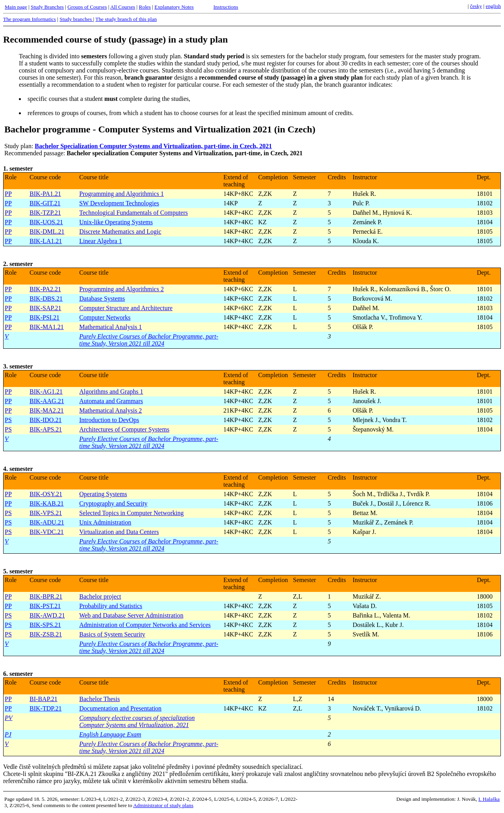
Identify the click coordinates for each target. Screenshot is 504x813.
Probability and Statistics (111, 606)
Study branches (76, 19)
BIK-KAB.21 (47, 503)
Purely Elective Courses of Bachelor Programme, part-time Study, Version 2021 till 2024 (149, 340)
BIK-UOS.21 (46, 222)
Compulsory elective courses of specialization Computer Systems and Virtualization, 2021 (137, 721)
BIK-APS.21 (46, 429)
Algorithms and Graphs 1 (111, 392)
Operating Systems (103, 494)
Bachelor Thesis (99, 699)
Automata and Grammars (111, 401)
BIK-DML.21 (47, 232)
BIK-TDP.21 (45, 708)
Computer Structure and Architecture (126, 308)
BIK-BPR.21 (46, 596)
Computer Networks (105, 317)
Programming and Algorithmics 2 (121, 289)
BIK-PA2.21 (45, 289)
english (493, 6)
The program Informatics (30, 19)
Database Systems (102, 299)
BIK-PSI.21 (44, 317)
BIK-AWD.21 (47, 615)
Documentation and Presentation (120, 708)
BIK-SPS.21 (45, 625)
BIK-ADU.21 (47, 522)
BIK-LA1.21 (46, 241)
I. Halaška (489, 799)
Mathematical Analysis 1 (110, 327)
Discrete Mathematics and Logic (120, 232)
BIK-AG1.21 (46, 392)
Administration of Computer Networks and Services (145, 625)
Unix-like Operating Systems (116, 222)
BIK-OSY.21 (46, 494)
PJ (8, 734)
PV (9, 718)
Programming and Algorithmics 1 (121, 194)
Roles (145, 7)
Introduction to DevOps (109, 420)
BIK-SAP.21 (45, 308)
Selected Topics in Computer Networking (131, 513)
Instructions (226, 7)
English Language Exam (110, 734)
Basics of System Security (112, 634)
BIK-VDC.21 (47, 532)
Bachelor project (100, 596)
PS (8, 420)
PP (8, 194)
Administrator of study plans (163, 805)
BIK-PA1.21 (45, 194)
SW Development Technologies (119, 203)
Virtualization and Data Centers (119, 532)
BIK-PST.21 (45, 606)
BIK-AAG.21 (47, 401)
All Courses (123, 7)
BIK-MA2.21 (47, 410)
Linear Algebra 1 (100, 241)
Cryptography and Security (113, 503)
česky (476, 6)
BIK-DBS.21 (46, 299)
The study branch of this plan (126, 19)
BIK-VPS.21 (46, 513)
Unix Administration (105, 522)
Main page (16, 7)
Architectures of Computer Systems (124, 429)
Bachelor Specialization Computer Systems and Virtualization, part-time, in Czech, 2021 (153, 146)
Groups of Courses (87, 7)
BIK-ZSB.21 (46, 634)
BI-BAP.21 (44, 699)
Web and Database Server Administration (131, 615)
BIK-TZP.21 (45, 213)
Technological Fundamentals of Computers (133, 213)
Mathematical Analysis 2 (110, 410)
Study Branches (47, 7)
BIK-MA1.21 (47, 327)
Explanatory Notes (174, 7)
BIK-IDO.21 (45, 420)
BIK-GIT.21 (45, 203)
